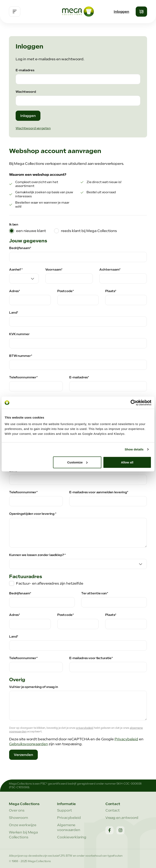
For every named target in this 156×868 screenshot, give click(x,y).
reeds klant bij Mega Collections (89, 231)
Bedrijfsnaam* (20, 248)
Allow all (127, 462)
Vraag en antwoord (122, 818)
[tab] (28, 231)
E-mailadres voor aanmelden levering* (99, 492)
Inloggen (121, 12)
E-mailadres (25, 70)
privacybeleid (85, 728)
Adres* (15, 291)
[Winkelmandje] (141, 12)
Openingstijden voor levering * (33, 514)
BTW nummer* (21, 356)
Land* (14, 313)
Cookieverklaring (72, 837)
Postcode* (66, 291)
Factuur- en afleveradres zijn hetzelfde (50, 583)
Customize (77, 462)
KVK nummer (19, 334)
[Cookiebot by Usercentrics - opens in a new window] (134, 403)
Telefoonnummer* (23, 377)
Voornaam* (54, 270)
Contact (113, 810)
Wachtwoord (26, 92)
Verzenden (23, 755)
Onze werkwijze (23, 825)
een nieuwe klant (31, 231)
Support (64, 810)
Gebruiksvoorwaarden (28, 744)
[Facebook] (109, 830)
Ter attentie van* (95, 593)
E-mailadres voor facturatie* (91, 658)
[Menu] (15, 12)
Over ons (17, 810)
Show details (134, 449)
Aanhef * (16, 270)
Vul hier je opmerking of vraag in (34, 687)
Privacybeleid (126, 739)
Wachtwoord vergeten (33, 128)
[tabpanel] (78, 499)
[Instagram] (120, 830)
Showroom (18, 818)
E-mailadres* (79, 377)
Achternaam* (110, 270)
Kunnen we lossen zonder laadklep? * (37, 555)
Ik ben (14, 225)
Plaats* (111, 291)
